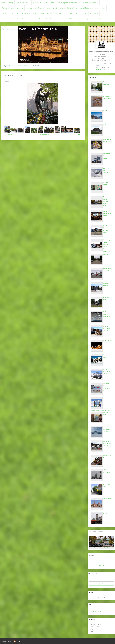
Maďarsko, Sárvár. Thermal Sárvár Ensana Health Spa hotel (107, 247)
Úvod (3, 3)
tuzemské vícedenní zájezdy (35, 8)
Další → (79, 134)
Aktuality (10, 3)
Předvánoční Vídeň (107, 342)
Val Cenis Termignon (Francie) (107, 429)
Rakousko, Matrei (106, 356)
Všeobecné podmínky (37, 19)
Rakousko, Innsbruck (8, 19)
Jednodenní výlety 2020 (91, 3)
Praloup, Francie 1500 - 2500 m (107, 328)
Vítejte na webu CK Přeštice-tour (30, 29)
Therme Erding (106, 414)
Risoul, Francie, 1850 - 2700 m (107, 372)
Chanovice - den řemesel (107, 97)
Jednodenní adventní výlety (69, 8)
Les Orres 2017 (68, 13)
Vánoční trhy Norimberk (107, 457)
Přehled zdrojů (96, 611)
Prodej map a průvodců (30, 13)
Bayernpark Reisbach (107, 83)
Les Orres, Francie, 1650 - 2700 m (107, 170)
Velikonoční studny (24, 66)
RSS (20, 641)
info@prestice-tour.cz (101, 70)
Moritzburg (107, 254)
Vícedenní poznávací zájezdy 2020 (12, 8)
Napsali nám (50, 19)
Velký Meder (37, 3)
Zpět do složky (44, 134)
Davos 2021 (107, 111)
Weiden (106, 513)
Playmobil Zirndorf (106, 284)
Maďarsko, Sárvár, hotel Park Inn (107, 213)
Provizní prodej (100, 8)
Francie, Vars (94, 13)
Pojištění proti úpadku (23, 3)
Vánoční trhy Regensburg (107, 471)
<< (91, 598)
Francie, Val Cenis (82, 13)
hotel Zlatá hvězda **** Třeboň (67, 19)
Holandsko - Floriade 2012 (107, 140)
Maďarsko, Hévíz (106, 184)
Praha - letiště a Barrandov (106, 314)
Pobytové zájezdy (52, 8)
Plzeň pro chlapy (106, 299)
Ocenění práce (22, 19)
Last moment (15, 13)
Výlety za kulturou (49, 3)
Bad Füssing (84, 19)
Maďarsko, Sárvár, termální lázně (106, 229)
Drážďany (106, 125)
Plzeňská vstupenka (86, 8)
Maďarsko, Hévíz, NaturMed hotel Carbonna (106, 201)
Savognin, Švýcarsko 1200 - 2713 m (107, 387)
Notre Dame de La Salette (107, 270)
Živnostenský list (96, 19)
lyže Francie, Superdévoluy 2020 (50, 13)
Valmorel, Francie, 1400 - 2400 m (107, 443)
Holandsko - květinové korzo (107, 156)
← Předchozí (8, 134)
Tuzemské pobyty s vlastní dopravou (69, 3)
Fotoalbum (5, 13)
